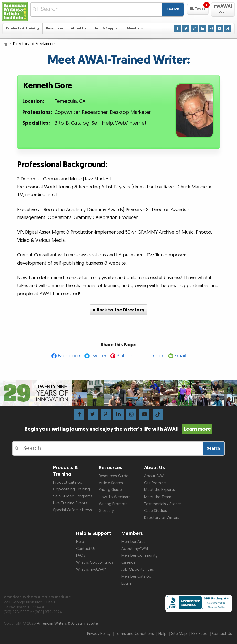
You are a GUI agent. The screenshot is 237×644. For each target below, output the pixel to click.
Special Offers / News (73, 510)
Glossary (106, 511)
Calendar (129, 563)
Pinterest (126, 356)
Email (180, 356)
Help (80, 542)
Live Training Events (70, 503)
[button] (198, 9)
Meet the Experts (159, 490)
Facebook (69, 356)
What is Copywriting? (95, 563)
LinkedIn (155, 356)
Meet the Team (158, 497)
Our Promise (155, 483)
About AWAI (155, 476)
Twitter (99, 356)
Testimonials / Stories (163, 504)
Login (126, 583)
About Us (79, 28)
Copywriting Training (72, 489)
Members (135, 28)
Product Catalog (68, 482)
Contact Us (86, 549)
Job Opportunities (138, 569)
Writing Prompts (113, 504)
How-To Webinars (115, 497)
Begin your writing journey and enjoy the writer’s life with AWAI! (118, 429)
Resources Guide (114, 476)
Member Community (139, 556)
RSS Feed (200, 634)
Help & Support (107, 28)
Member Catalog (136, 577)
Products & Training (22, 28)
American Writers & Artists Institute (67, 623)
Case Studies (155, 511)
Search (173, 9)
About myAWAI (135, 549)
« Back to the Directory (119, 310)
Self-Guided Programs (73, 496)
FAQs (81, 556)
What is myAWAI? (91, 569)
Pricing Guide (110, 490)
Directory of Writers (162, 518)
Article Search (111, 483)
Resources (55, 28)
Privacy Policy (99, 634)
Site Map (179, 634)
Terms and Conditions (134, 634)
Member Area (133, 542)
